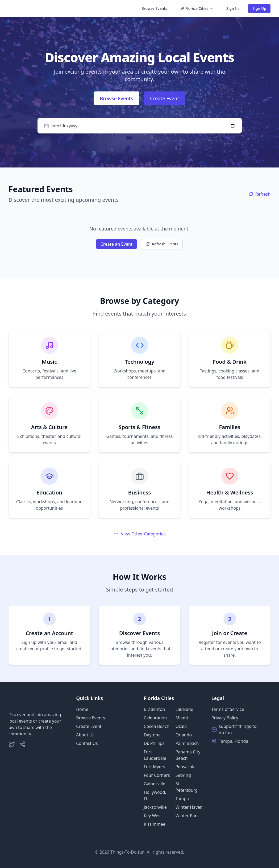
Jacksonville (155, 807)
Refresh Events (162, 244)
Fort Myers (155, 767)
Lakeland (185, 709)
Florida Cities (197, 8)
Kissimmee (155, 824)
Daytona (152, 735)
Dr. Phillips (154, 743)
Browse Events (154, 8)
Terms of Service (228, 709)
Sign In (232, 8)
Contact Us (87, 743)
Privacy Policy (225, 718)
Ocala (181, 726)
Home (82, 709)
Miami (182, 718)
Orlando (184, 735)
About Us (85, 735)
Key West (153, 816)
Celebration (155, 718)
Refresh (260, 194)
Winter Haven (189, 807)
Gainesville (155, 784)
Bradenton (155, 709)
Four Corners (157, 775)
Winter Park (187, 816)
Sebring (183, 775)
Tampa (182, 799)
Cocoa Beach (157, 726)
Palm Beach (187, 743)
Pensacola (186, 767)
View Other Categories (140, 534)
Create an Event (116, 244)
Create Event (165, 98)
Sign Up (259, 8)
